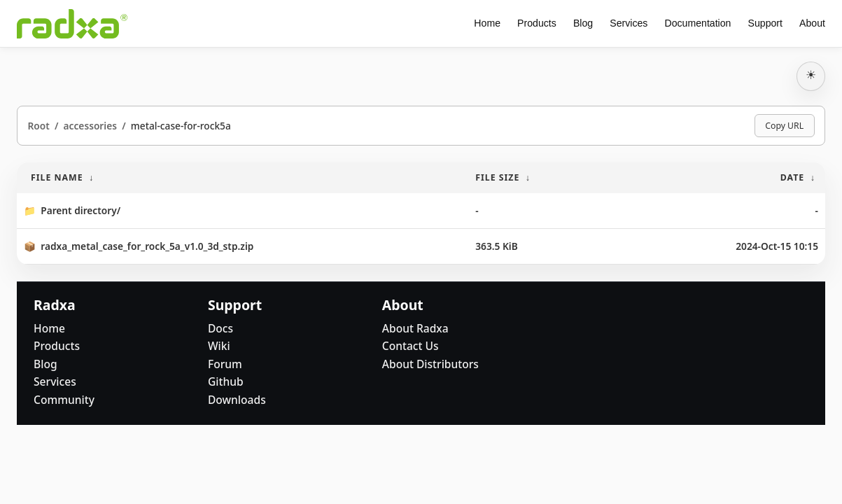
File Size (497, 177)
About (812, 23)
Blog (583, 23)
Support (765, 23)
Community (64, 400)
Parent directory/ (80, 210)
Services (629, 23)
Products (537, 23)
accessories (90, 126)
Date (792, 177)
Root (38, 126)
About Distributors (430, 364)
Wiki (219, 346)
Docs (220, 328)
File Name (57, 177)
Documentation (697, 23)
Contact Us (411, 346)
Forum (225, 364)
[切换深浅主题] (811, 76)
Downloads (237, 400)
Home (487, 23)
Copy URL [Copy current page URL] (784, 126)
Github (226, 381)
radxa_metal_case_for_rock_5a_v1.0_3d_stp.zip (147, 246)
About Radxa (415, 328)
